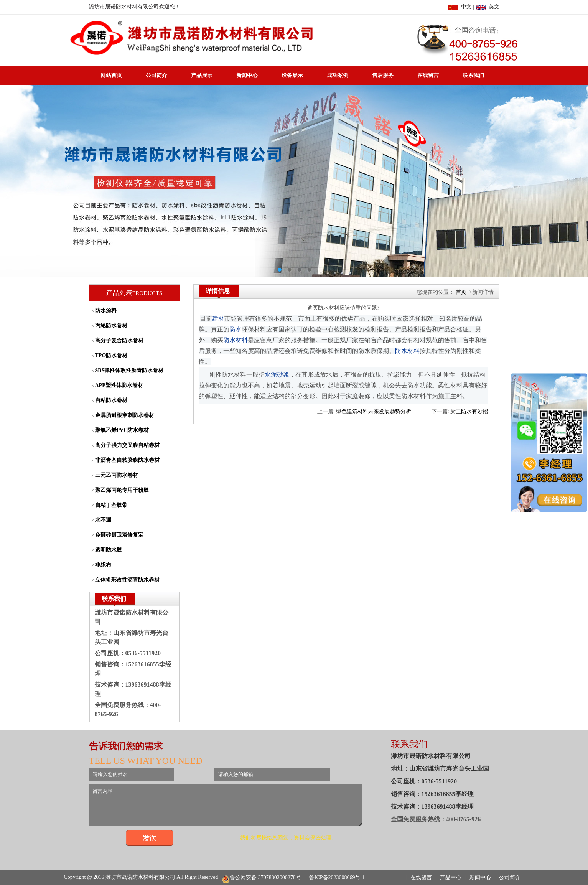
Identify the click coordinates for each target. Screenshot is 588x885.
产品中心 (451, 878)
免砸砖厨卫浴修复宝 (119, 535)
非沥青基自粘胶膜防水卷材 (127, 460)
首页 (461, 292)
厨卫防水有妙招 (469, 411)
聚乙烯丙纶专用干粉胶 (122, 490)
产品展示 (202, 75)
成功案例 (338, 75)
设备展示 (292, 75)
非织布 (103, 565)
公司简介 (156, 75)
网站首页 (111, 75)
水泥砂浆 (277, 375)
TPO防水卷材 (111, 355)
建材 (218, 319)
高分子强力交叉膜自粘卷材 (127, 445)
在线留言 (428, 75)
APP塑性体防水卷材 (119, 385)
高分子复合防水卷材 (119, 340)
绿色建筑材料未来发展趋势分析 (374, 411)
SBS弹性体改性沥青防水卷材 (129, 370)
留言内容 (242, 809)
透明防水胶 (109, 550)
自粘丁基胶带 (111, 505)
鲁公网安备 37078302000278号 (262, 878)
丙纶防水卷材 (111, 325)
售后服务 (383, 75)
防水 (236, 329)
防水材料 (236, 340)
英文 (488, 7)
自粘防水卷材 (111, 400)
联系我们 (473, 75)
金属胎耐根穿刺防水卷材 (125, 415)
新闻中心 (247, 75)
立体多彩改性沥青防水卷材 (127, 580)
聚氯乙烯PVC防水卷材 (122, 430)
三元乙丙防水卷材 (117, 475)
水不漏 (103, 520)
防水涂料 (106, 311)
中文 (460, 7)
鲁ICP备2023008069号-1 (337, 878)
